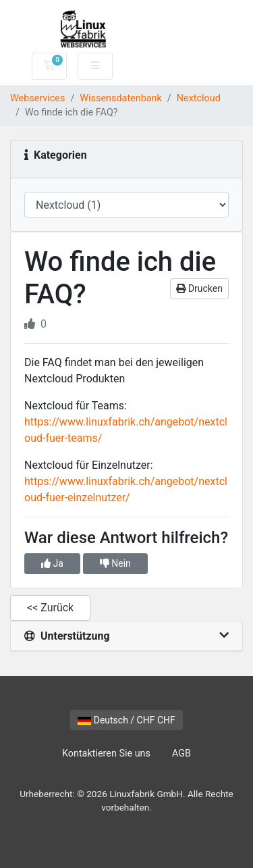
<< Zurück (50, 608)
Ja (52, 563)
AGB (181, 754)
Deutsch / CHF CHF (126, 720)
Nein (115, 563)
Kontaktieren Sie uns (106, 754)
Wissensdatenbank (121, 98)
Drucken (199, 288)
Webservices (37, 98)
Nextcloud (199, 98)
